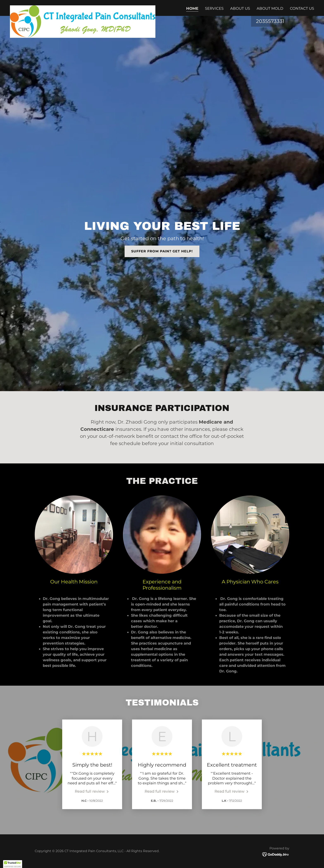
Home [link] (192, 8)
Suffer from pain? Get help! (162, 251)
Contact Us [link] (302, 8)
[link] (83, 7)
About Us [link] (240, 8)
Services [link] (214, 8)
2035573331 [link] (270, 21)
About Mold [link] (270, 8)
